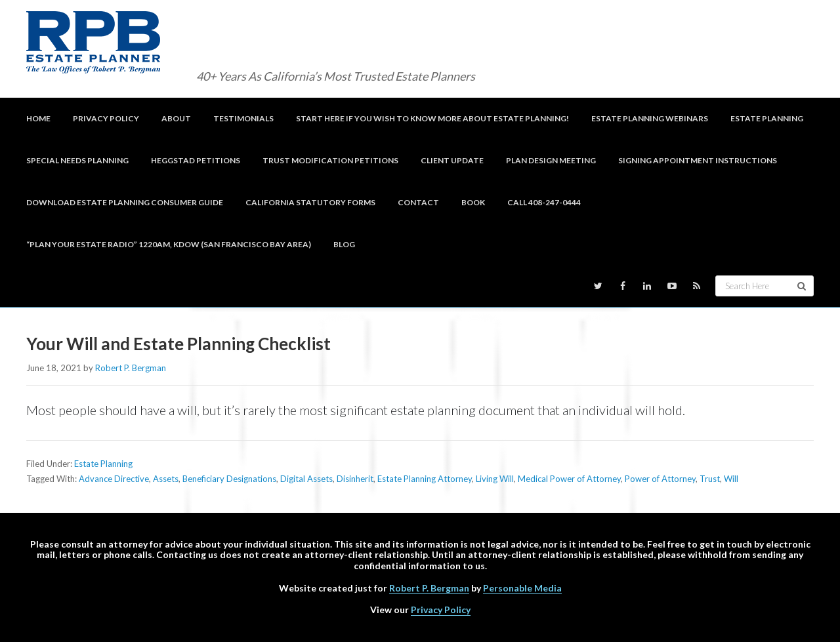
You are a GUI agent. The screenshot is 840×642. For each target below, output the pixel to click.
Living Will (495, 479)
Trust (710, 479)
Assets (166, 479)
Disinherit (355, 479)
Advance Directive (114, 479)
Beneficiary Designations (229, 479)
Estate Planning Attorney (425, 479)
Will (731, 479)
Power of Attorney (660, 479)
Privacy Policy (441, 610)
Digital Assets (306, 479)
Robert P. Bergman (429, 588)
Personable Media (522, 588)
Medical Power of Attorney (569, 479)
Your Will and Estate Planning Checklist (178, 344)
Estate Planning (103, 464)
